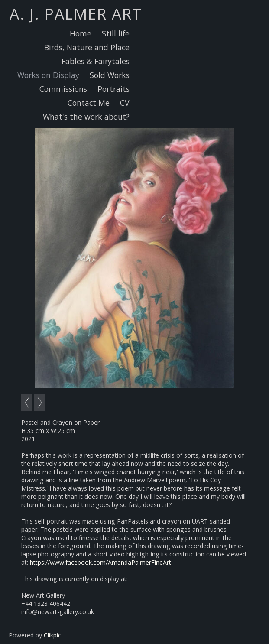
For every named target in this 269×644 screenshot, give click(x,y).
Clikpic (52, 635)
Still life (116, 33)
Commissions (63, 89)
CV (125, 103)
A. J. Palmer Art (76, 13)
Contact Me (89, 103)
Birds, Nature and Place (87, 47)
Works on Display (48, 75)
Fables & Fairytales (96, 61)
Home (81, 33)
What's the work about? (86, 117)
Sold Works (110, 75)
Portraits (113, 89)
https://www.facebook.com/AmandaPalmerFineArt (100, 562)
